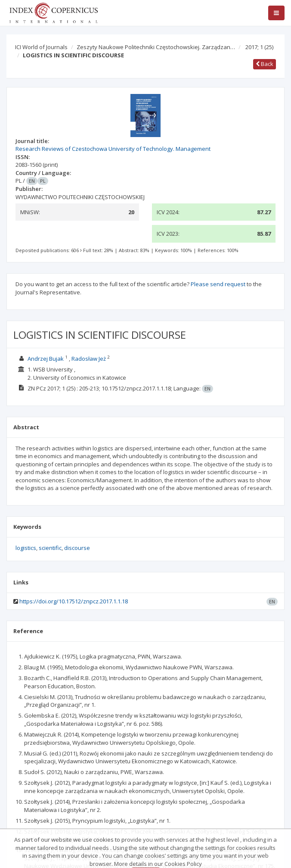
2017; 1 (259, 47)
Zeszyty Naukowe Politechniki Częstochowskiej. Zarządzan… (156, 47)
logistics (26, 548)
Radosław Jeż (89, 359)
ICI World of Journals (41, 47)
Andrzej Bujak (46, 359)
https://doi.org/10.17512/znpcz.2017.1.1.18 (74, 601)
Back (265, 64)
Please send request (218, 284)
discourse (77, 548)
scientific (50, 548)
